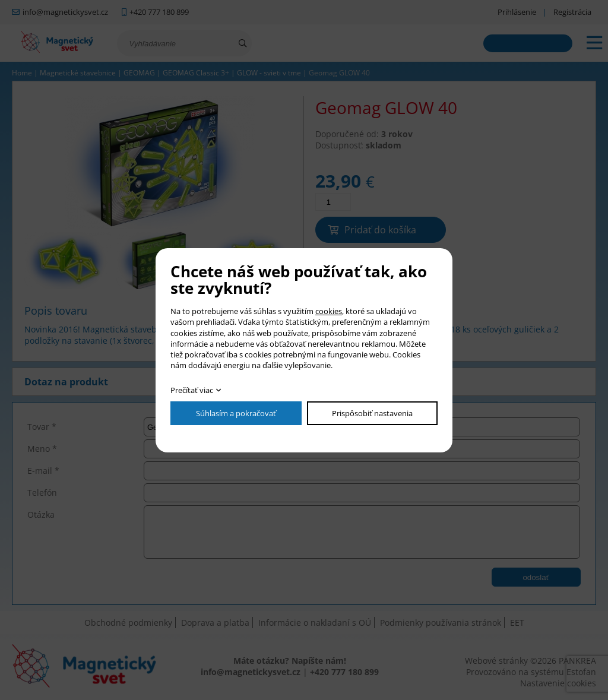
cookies (329, 311)
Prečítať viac (192, 390)
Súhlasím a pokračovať (236, 413)
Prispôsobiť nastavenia (372, 413)
